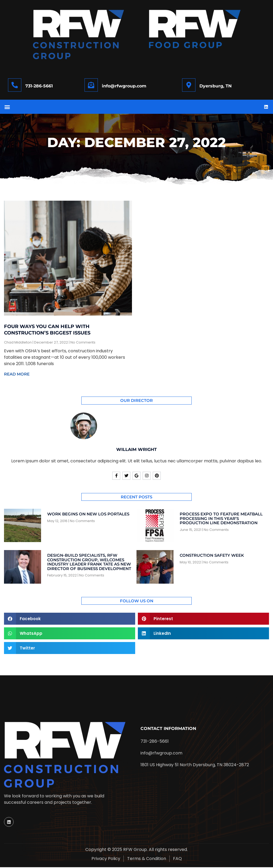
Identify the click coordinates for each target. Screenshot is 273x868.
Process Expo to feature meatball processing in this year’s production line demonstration (221, 519)
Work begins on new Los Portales (88, 515)
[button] (7, 107)
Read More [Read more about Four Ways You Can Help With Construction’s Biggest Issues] (17, 375)
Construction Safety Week (212, 556)
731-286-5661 (39, 86)
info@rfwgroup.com (124, 86)
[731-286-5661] (15, 85)
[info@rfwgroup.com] (91, 85)
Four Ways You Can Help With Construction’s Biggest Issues (47, 330)
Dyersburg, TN (216, 86)
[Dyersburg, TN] (189, 85)
